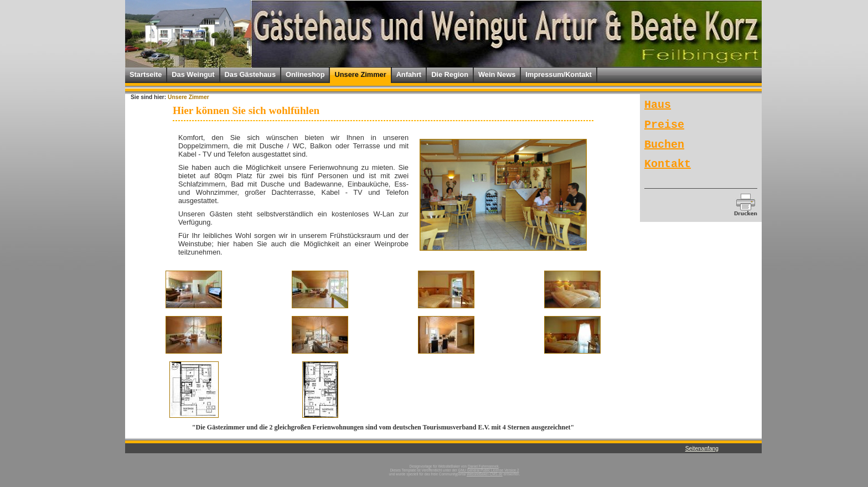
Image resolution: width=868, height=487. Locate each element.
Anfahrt (409, 74)
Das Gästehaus (250, 74)
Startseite (146, 74)
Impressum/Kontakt (558, 74)
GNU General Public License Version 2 (488, 470)
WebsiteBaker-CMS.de (485, 474)
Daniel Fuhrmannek (483, 466)
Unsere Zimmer (360, 74)
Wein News (497, 74)
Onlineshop (305, 74)
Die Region (450, 74)
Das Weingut (193, 74)
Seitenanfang (702, 449)
